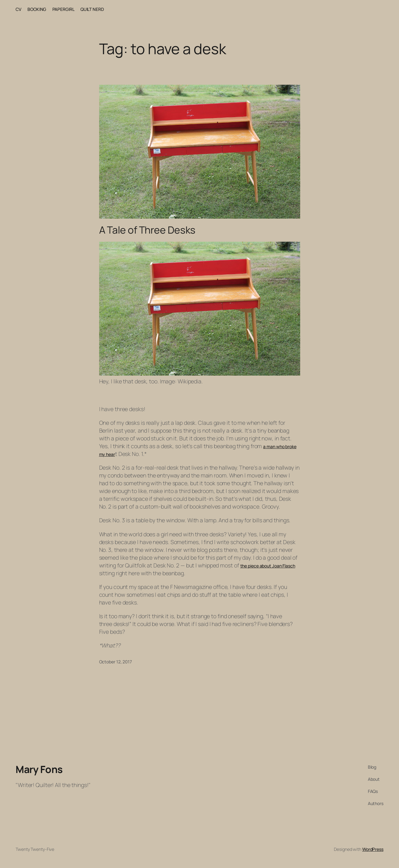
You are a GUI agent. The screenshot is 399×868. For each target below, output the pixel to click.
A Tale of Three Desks (147, 230)
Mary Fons (39, 769)
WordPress (373, 849)
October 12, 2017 (115, 662)
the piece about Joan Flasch (268, 566)
